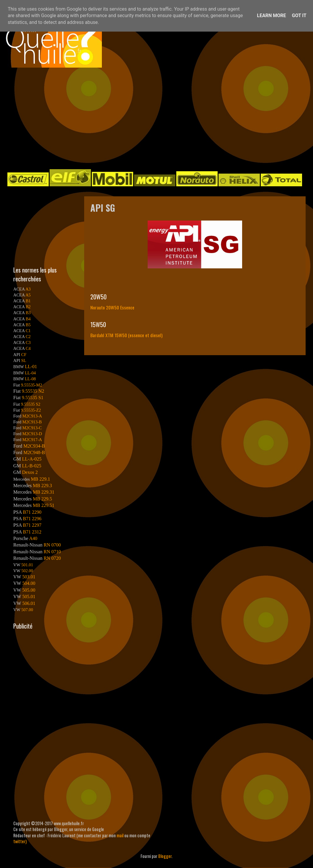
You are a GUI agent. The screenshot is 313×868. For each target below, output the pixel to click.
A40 (33, 538)
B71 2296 (32, 519)
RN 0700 (52, 545)
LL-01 (31, 367)
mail (120, 835)
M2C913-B (32, 422)
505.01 (29, 597)
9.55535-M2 (32, 385)
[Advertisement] (137, 118)
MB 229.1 (41, 479)
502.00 (27, 571)
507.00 (27, 610)
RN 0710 (52, 552)
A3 (28, 289)
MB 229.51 (44, 505)
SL (24, 360)
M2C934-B (34, 446)
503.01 (29, 577)
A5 (28, 295)
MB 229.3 (42, 486)
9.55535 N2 (33, 391)
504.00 (29, 583)
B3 (28, 313)
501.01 (27, 565)
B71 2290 (32, 512)
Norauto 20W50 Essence (112, 307)
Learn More (271, 15)
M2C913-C (32, 428)
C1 (28, 331)
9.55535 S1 (33, 398)
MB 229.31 (44, 492)
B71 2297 (32, 525)
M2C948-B (34, 452)
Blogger (165, 856)
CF (24, 355)
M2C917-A (32, 440)
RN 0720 (52, 558)
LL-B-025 (32, 466)
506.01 (29, 603)
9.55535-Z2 (31, 410)
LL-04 (30, 373)
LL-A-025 (32, 459)
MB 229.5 (42, 499)
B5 (28, 325)
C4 (28, 348)
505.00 (29, 590)
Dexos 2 (30, 472)
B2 (28, 307)
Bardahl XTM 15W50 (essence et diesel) (126, 335)
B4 (28, 319)
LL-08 (30, 379)
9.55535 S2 (31, 404)
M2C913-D (32, 434)
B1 (28, 301)
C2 (28, 337)
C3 (28, 342)
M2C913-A (32, 416)
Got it (299, 15)
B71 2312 (32, 532)
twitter (19, 841)
